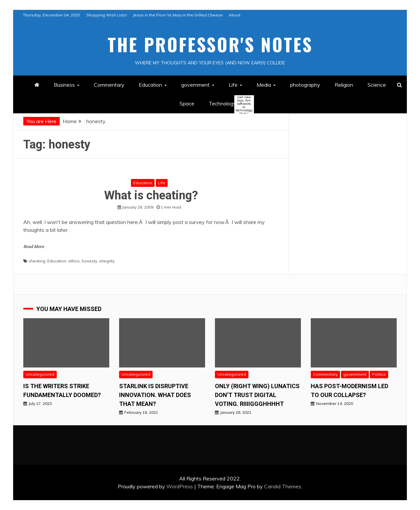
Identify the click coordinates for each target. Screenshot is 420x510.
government (195, 85)
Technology (228, 104)
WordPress (180, 486)
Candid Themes (283, 486)
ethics (74, 261)
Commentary (109, 85)
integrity (107, 261)
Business (64, 85)
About (235, 15)
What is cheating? (151, 195)
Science (377, 85)
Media (264, 85)
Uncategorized (40, 374)
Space (187, 103)
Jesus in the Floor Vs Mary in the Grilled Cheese (178, 15)
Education (150, 85)
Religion (344, 85)
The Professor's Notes (210, 44)
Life (233, 85)
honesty (89, 261)
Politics (379, 374)
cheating (37, 261)
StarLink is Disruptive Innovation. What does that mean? (155, 395)
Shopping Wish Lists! (107, 15)
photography (305, 85)
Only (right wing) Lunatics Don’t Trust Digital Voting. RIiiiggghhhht (257, 395)
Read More (34, 247)
